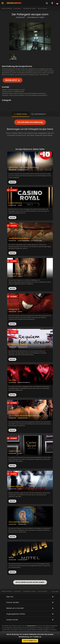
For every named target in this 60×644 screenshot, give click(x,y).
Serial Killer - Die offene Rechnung (24, 167)
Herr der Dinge (15, 274)
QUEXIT (20, 205)
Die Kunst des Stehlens (19, 522)
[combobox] (52, 3)
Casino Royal (15, 451)
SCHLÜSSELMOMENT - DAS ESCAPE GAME (30, 241)
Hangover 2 (14, 309)
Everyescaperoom (7, 9)
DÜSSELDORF (20, 17)
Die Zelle (12, 380)
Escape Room (31, 626)
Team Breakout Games (29, 9)
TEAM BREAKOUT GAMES (36, 17)
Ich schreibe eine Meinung (30, 122)
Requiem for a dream (18, 345)
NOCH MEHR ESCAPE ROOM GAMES (30, 582)
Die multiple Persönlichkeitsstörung (24, 416)
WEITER (12, 218)
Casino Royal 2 (15, 203)
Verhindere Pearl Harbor (19, 238)
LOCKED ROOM (22, 170)
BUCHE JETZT (11, 80)
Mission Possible (16, 487)
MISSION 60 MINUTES (24, 382)
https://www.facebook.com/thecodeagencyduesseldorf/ (27, 93)
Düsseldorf (17, 9)
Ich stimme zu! (30, 641)
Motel (11, 557)
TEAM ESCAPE (22, 524)
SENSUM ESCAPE (23, 347)
